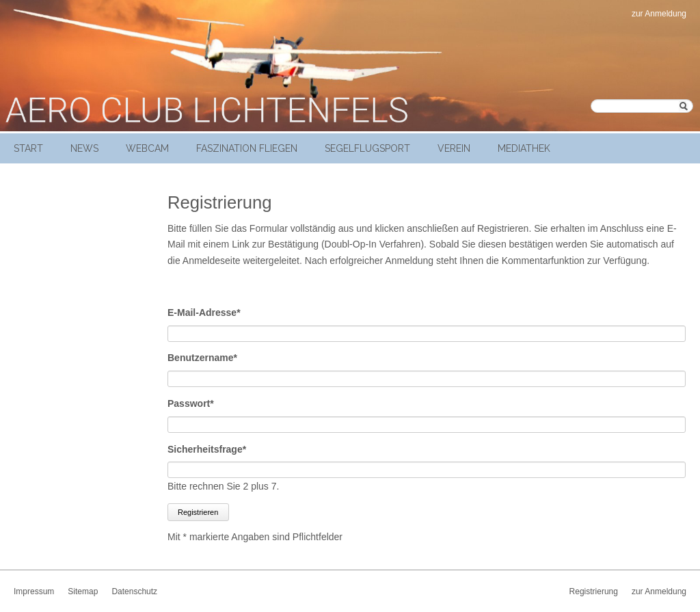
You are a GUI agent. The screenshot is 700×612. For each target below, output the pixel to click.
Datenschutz (134, 591)
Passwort (191, 402)
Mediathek (524, 148)
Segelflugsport (367, 148)
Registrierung (594, 591)
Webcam (147, 148)
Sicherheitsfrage (207, 448)
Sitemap (83, 591)
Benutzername (202, 357)
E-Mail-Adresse (204, 311)
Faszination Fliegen (247, 148)
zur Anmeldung (659, 14)
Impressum (34, 591)
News (84, 148)
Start (28, 148)
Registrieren (198, 512)
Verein (454, 148)
